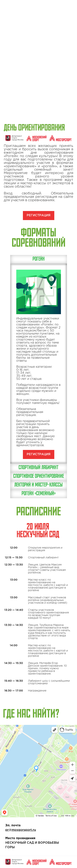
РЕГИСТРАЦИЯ (39, 215)
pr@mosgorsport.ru (21, 830)
